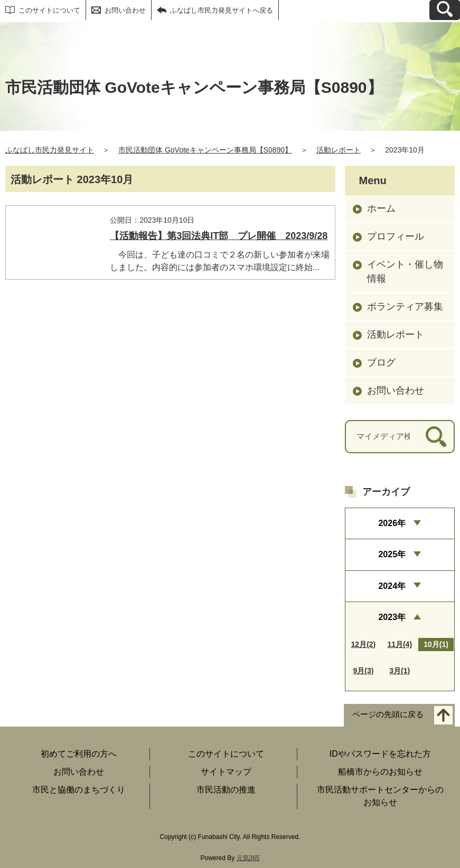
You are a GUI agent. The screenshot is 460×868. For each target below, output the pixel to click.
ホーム (381, 208)
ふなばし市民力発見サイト (50, 150)
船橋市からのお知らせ (380, 772)
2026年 (392, 523)
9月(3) (363, 671)
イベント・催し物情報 (405, 271)
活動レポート (339, 150)
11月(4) (400, 644)
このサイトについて (49, 10)
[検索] (436, 437)
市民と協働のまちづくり (79, 790)
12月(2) (364, 644)
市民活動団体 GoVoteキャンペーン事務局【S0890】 (205, 150)
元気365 (248, 858)
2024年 (392, 586)
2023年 (392, 617)
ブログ (381, 363)
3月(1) (400, 671)
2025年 (392, 554)
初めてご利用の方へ (79, 754)
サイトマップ (226, 772)
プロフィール (396, 236)
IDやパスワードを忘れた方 (380, 754)
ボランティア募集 (405, 307)
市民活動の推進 (226, 790)
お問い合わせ (125, 10)
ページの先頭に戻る (388, 715)
